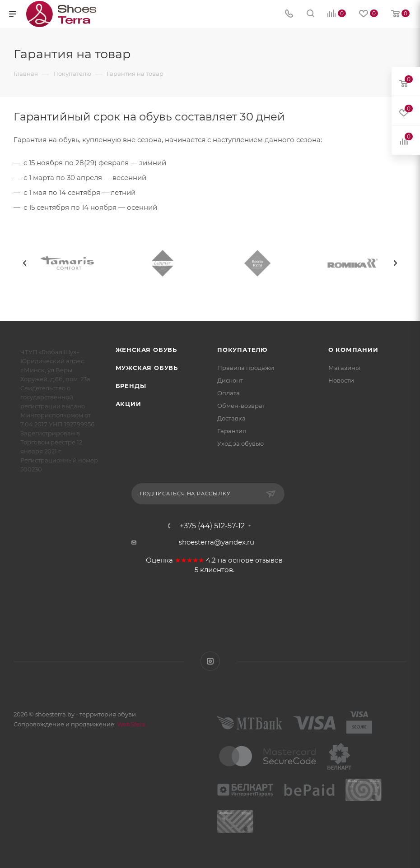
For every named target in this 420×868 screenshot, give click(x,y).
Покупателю (242, 350)
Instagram (210, 661)
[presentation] (25, 263)
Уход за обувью (240, 443)
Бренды (131, 386)
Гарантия (232, 431)
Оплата (229, 393)
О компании (353, 350)
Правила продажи (246, 368)
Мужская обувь (147, 368)
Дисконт (230, 380)
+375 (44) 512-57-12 (212, 526)
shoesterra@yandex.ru (217, 542)
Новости (341, 380)
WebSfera (131, 724)
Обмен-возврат (241, 406)
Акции (128, 404)
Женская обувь (146, 350)
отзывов (269, 560)
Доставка (231, 418)
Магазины (344, 368)
